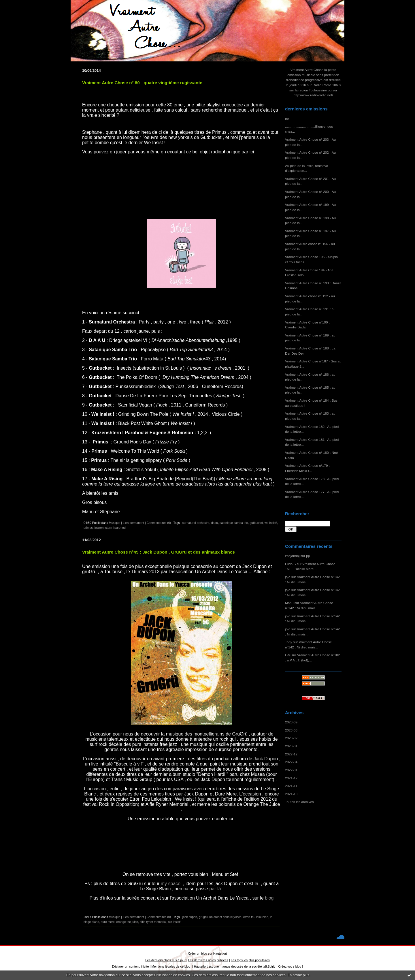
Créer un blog (197, 953)
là (257, 884)
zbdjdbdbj (292, 556)
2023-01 (291, 746)
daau (215, 523)
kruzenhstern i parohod (110, 528)
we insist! (271, 523)
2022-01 (291, 770)
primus (88, 528)
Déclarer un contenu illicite (131, 966)
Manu (289, 603)
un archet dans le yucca (225, 917)
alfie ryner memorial (153, 922)
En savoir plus (298, 975)
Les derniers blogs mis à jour (165, 960)
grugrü (203, 917)
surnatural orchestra (196, 523)
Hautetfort (220, 953)
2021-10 (291, 794)
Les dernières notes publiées (208, 960)
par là (216, 889)
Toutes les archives (299, 802)
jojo (288, 577)
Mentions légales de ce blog (171, 966)
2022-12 (291, 754)
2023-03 (291, 730)
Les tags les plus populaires (250, 960)
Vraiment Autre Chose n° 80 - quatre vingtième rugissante (142, 83)
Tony (289, 642)
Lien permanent (133, 523)
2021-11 (291, 786)
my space (171, 884)
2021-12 (291, 778)
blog (269, 898)
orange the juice (127, 922)
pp (287, 118)
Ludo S (290, 564)
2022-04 (291, 762)
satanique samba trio (234, 523)
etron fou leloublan (256, 917)
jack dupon (190, 917)
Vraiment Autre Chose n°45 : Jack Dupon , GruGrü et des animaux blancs (159, 552)
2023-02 (291, 738)
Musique (115, 523)
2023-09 (291, 722)
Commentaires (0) (159, 523)
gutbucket (256, 523)
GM (288, 655)
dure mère (107, 922)
